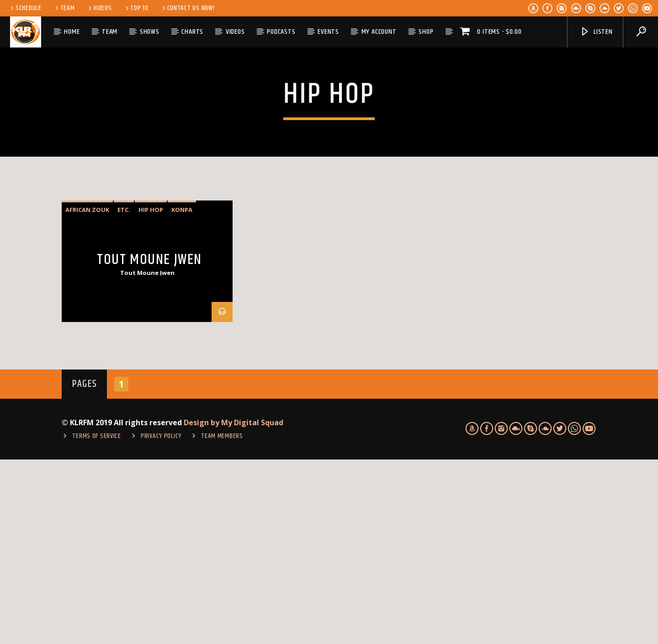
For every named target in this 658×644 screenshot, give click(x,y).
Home (72, 32)
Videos (99, 8)
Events (328, 32)
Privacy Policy (161, 621)
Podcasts (281, 32)
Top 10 (136, 8)
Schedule (25, 8)
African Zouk (87, 394)
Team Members (222, 621)
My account (379, 32)
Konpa (182, 394)
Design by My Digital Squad (233, 607)
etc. (124, 394)
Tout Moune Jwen (149, 444)
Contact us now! (188, 8)
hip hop (151, 394)
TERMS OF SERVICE (97, 621)
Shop (426, 32)
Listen (596, 32)
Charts (192, 32)
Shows (150, 32)
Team (64, 8)
